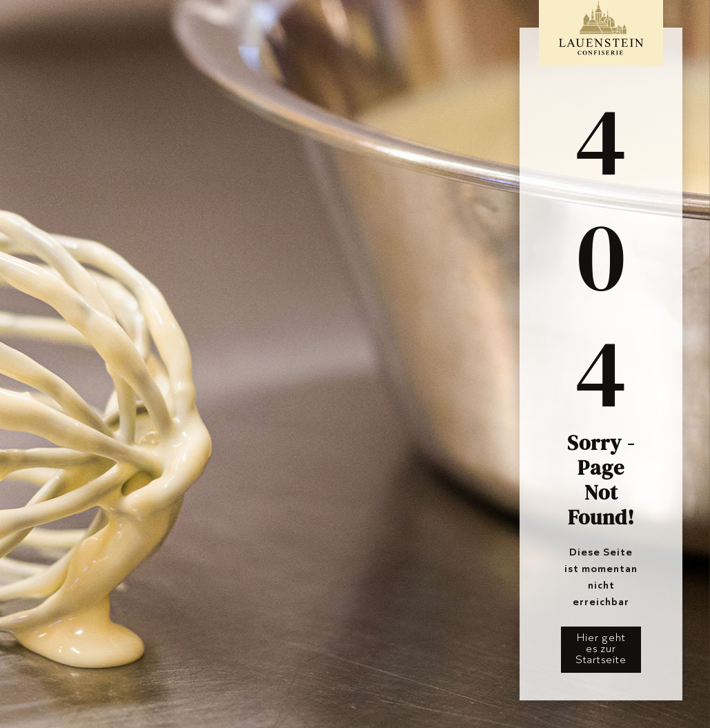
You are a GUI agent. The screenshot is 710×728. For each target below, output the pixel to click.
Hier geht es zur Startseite (601, 648)
